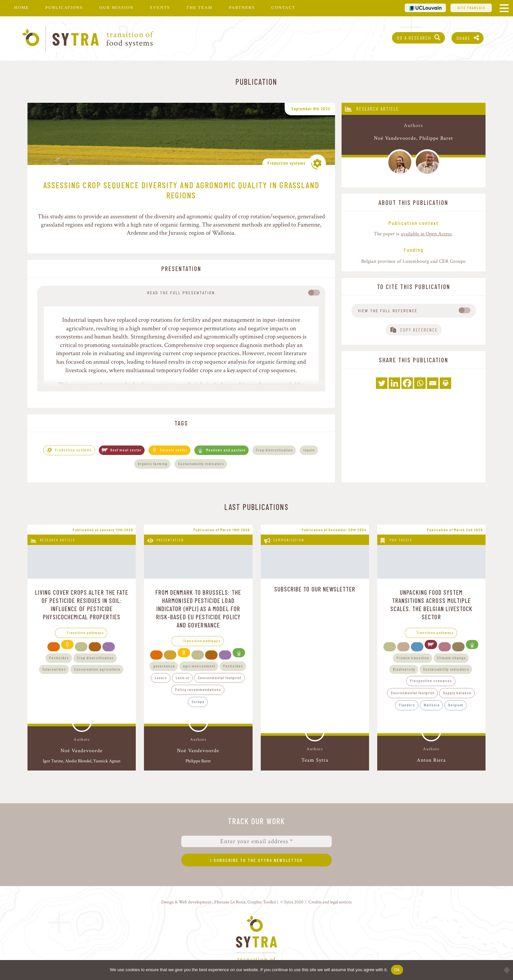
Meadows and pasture (226, 450)
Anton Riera (431, 760)
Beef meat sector (126, 450)
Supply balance (457, 693)
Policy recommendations (198, 689)
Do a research (414, 38)
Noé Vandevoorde (395, 138)
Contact (283, 8)
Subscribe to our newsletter (315, 589)
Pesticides (59, 658)
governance (164, 666)
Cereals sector (174, 450)
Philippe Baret (436, 138)
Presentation (170, 540)
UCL (425, 8)
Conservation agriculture (97, 669)
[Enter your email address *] (256, 841)
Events (160, 8)
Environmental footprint (220, 678)
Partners (242, 8)
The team (200, 8)
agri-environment (199, 666)
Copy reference (419, 330)
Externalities (54, 669)
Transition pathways (85, 632)
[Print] (445, 383)
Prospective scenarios (431, 681)
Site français (471, 8)
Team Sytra (315, 760)
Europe (198, 701)
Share (463, 38)
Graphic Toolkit (262, 902)
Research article (378, 109)
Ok (397, 970)
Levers (161, 678)
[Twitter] (382, 383)
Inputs (309, 450)
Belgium (456, 705)
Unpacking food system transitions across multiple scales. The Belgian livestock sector (432, 605)
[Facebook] (407, 383)
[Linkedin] (394, 383)
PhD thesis (401, 540)
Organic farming (153, 463)
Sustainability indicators (201, 463)
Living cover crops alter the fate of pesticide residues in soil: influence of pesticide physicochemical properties (82, 605)
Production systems (286, 163)
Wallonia (432, 705)
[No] (505, 970)
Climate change (451, 658)
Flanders (407, 705)
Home (22, 8)
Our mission (117, 8)
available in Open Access (426, 234)
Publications (64, 8)
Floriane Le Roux (230, 902)
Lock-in (183, 678)
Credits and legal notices (330, 902)
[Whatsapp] (420, 383)
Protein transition (413, 658)
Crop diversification (274, 450)
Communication (289, 540)
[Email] (433, 383)
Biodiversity (404, 669)
